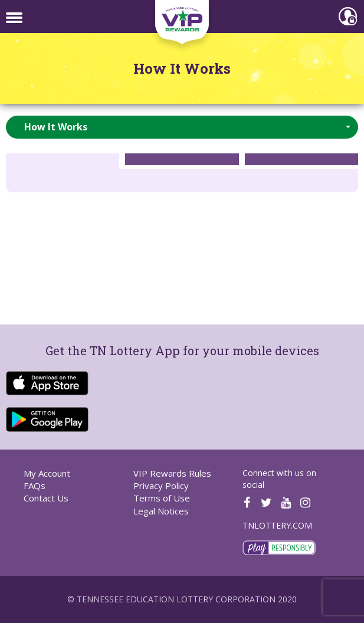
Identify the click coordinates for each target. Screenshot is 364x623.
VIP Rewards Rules (172, 473)
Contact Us (46, 498)
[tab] (63, 159)
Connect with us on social (279, 479)
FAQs (35, 486)
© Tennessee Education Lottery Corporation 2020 (182, 599)
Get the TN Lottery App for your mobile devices (182, 350)
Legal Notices (161, 511)
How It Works (182, 69)
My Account (47, 473)
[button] (182, 127)
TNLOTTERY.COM (277, 525)
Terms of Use (162, 498)
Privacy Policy (161, 486)
